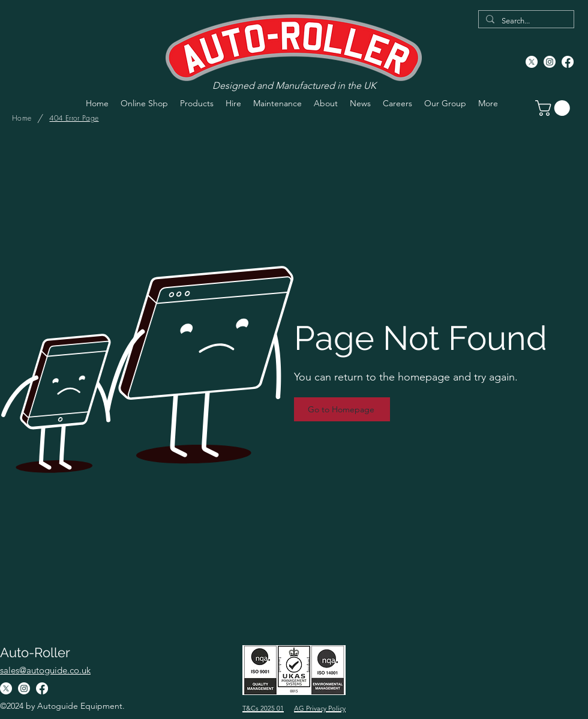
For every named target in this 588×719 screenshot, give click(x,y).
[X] (532, 62)
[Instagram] (550, 62)
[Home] (22, 118)
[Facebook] (568, 62)
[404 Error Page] (74, 118)
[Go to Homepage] (342, 409)
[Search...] (525, 21)
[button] (554, 108)
